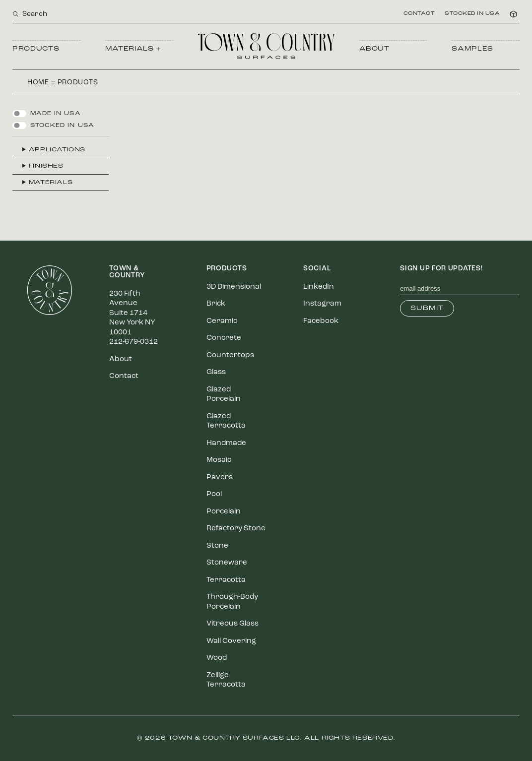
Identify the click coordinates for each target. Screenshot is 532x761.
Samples (472, 49)
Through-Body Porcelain (232, 602)
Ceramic (222, 321)
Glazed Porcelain (224, 395)
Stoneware (227, 563)
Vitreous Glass (233, 624)
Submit (427, 308)
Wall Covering (231, 641)
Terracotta (226, 580)
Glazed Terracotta (226, 421)
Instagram (322, 304)
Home (38, 83)
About (374, 49)
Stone (217, 546)
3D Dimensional (234, 287)
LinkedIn (319, 287)
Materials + (133, 49)
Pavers (220, 477)
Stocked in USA (472, 14)
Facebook (321, 321)
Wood (217, 658)
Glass (216, 372)
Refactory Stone (236, 529)
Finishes (46, 166)
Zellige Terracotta (226, 680)
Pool (214, 494)
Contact (419, 14)
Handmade (226, 443)
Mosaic (219, 460)
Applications (57, 150)
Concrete (224, 338)
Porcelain (224, 512)
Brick (216, 304)
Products (36, 49)
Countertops (230, 355)
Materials (51, 183)
